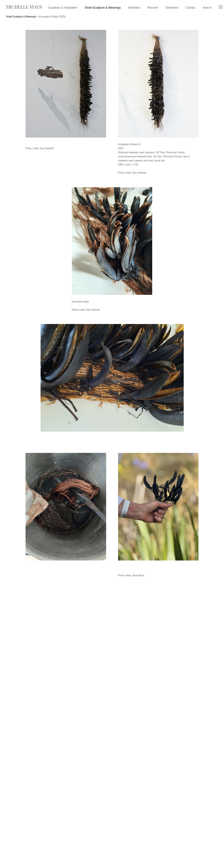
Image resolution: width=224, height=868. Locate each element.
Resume (153, 8)
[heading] (24, 8)
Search (207, 8)
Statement (172, 8)
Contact (190, 8)
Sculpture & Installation (63, 8)
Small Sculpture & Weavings (103, 8)
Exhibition (134, 8)
